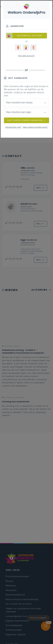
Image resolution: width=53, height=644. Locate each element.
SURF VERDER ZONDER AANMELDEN (26, 120)
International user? (13, 127)
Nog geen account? (26, 56)
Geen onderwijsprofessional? (35, 127)
